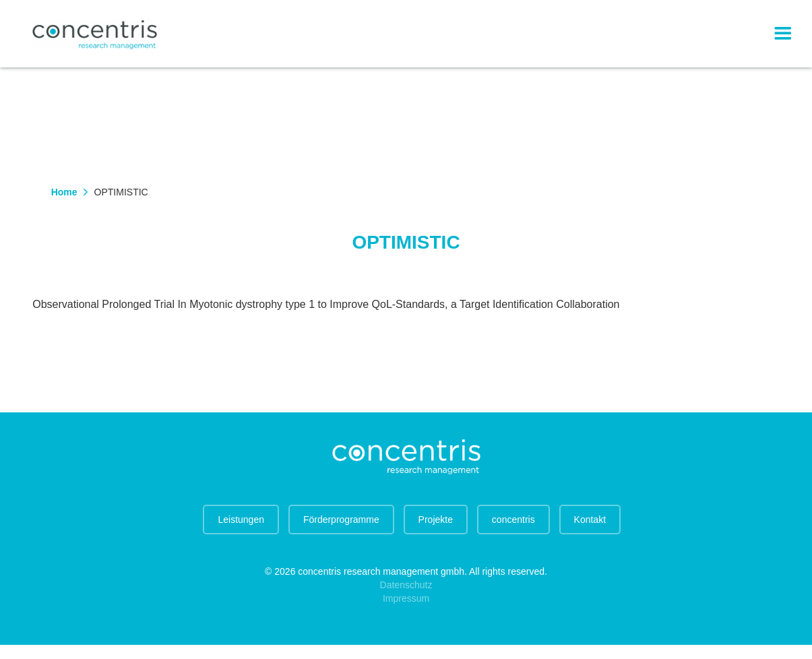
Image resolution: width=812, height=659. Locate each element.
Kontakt (590, 520)
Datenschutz (406, 585)
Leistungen (241, 520)
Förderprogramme (341, 520)
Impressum (406, 598)
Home (64, 192)
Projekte (436, 520)
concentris (513, 520)
